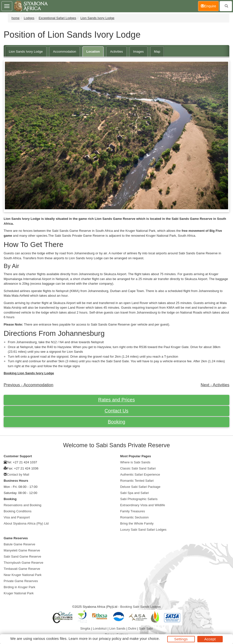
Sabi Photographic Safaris (139, 499)
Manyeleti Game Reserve (22, 550)
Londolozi (100, 628)
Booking (116, 422)
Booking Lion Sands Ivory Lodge (29, 373)
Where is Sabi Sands (135, 462)
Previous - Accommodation (28, 385)
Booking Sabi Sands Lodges (141, 607)
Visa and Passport (17, 517)
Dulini (132, 628)
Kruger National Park (19, 593)
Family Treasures (133, 511)
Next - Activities (215, 385)
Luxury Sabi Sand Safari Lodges (143, 530)
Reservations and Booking (22, 505)
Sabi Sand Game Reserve (22, 556)
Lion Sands (117, 628)
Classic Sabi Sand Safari (138, 468)
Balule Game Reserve (19, 544)
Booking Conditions (18, 511)
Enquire (210, 6)
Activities (116, 52)
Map (157, 52)
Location (93, 52)
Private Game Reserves (21, 581)
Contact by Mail (18, 474)
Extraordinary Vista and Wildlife (143, 505)
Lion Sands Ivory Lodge (97, 18)
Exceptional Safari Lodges (57, 18)
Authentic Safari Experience (140, 474)
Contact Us (116, 411)
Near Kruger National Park (23, 575)
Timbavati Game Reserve (22, 569)
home (16, 18)
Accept (210, 639)
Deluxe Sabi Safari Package (140, 487)
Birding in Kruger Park (19, 587)
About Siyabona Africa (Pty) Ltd (26, 523)
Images (139, 52)
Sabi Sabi (146, 628)
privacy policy (110, 638)
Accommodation (65, 52)
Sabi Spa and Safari (135, 493)
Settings (181, 639)
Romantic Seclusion (135, 517)
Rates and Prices (116, 400)
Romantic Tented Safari (137, 481)
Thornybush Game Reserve (23, 563)
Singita (85, 628)
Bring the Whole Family (137, 523)
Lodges (29, 18)
